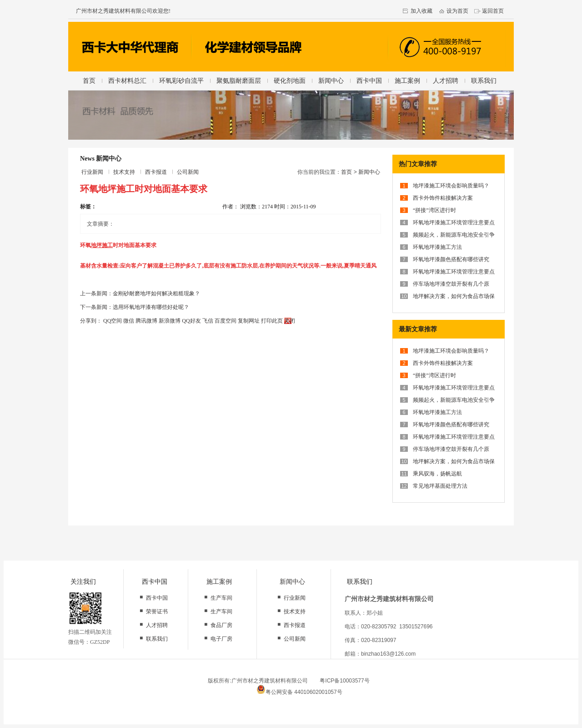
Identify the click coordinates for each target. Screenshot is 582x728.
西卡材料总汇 (127, 81)
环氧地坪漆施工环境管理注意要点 (454, 222)
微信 (129, 321)
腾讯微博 (146, 321)
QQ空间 (113, 321)
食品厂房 (221, 625)
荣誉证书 (157, 612)
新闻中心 (331, 81)
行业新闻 (92, 172)
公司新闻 (188, 172)
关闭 (290, 321)
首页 (89, 81)
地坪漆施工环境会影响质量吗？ (451, 186)
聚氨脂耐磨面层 (239, 81)
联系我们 (484, 81)
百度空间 (226, 321)
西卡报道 (156, 172)
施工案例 (407, 81)
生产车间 (221, 598)
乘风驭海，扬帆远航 (437, 474)
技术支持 (124, 172)
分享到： (91, 321)
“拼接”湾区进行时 (434, 210)
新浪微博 (170, 321)
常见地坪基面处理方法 (440, 486)
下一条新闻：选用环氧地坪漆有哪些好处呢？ (135, 307)
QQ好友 (191, 321)
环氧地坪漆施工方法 (437, 247)
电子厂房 (221, 639)
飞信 (208, 321)
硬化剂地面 (290, 81)
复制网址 (249, 321)
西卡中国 (369, 81)
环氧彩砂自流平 (181, 81)
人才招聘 (446, 81)
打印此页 (272, 321)
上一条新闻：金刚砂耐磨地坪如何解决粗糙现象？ (140, 293)
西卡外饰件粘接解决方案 (443, 198)
